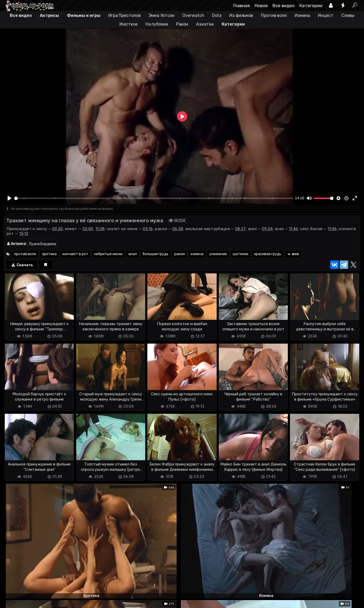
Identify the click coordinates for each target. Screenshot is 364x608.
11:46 (293, 229)
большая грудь (156, 255)
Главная (242, 6)
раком (179, 255)
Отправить (25, 579)
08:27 (241, 229)
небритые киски (108, 255)
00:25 (58, 229)
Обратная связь (59, 601)
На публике (157, 24)
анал (133, 255)
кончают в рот (75, 255)
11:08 (100, 229)
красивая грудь (268, 255)
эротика (49, 255)
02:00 (88, 229)
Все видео (284, 6)
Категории (311, 6)
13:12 (24, 234)
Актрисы (49, 15)
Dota (217, 15)
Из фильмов (241, 15)
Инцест (326, 15)
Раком (182, 24)
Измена (302, 15)
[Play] (10, 198)
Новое (261, 6)
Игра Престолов (125, 15)
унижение (218, 255)
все (293, 255)
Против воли (274, 15)
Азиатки (205, 24)
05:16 (148, 229)
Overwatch (193, 15)
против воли (25, 255)
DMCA (12, 601)
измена (197, 255)
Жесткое (128, 24)
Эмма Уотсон (161, 15)
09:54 (267, 229)
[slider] (154, 198)
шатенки (241, 255)
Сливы (348, 15)
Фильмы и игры (84, 15)
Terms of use (31, 601)
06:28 (178, 229)
